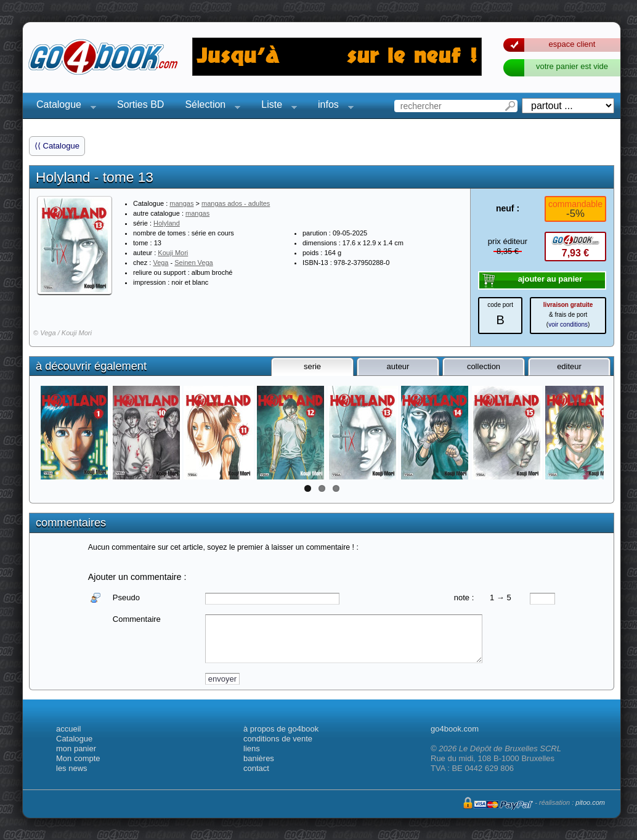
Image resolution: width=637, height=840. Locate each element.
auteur (398, 366)
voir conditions (568, 324)
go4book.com (455, 729)
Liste (275, 106)
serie (312, 366)
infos (332, 106)
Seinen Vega (193, 263)
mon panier (76, 748)
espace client (572, 44)
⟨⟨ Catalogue (57, 146)
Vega (160, 263)
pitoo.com (590, 802)
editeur (569, 366)
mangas (181, 203)
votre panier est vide (572, 66)
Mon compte (78, 758)
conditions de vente (278, 739)
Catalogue (63, 106)
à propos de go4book (281, 729)
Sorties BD (140, 104)
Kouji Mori (173, 253)
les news (72, 768)
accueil (68, 729)
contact (256, 768)
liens (252, 748)
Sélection (209, 106)
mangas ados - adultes (236, 203)
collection (484, 366)
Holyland (167, 223)
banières (259, 758)
